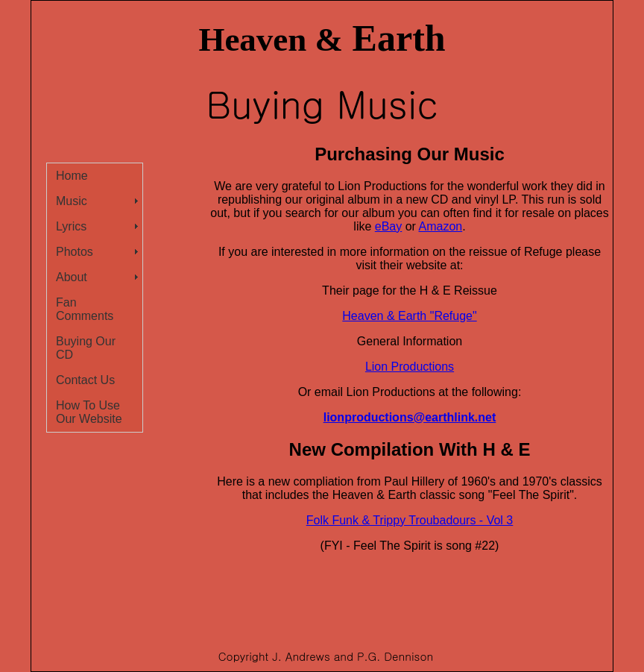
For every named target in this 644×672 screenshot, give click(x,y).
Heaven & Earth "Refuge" (409, 316)
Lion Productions (410, 367)
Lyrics (71, 226)
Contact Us (85, 380)
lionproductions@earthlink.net (410, 417)
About (72, 277)
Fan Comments (85, 309)
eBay (388, 226)
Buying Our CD (86, 348)
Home (72, 176)
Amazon (441, 226)
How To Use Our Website (89, 412)
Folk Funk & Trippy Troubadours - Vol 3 (410, 520)
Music (72, 201)
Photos (75, 252)
